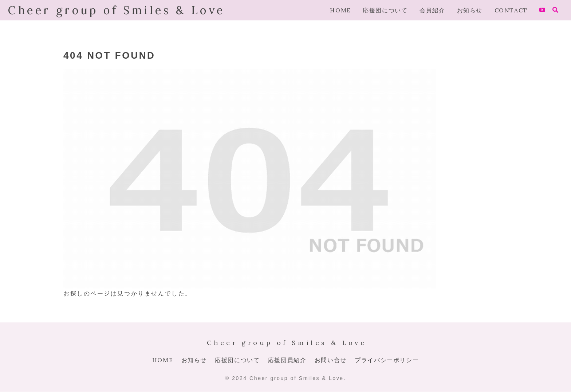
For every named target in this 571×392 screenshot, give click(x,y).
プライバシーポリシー (387, 360)
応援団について (237, 360)
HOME (163, 360)
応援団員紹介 (287, 360)
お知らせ (194, 360)
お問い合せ (331, 360)
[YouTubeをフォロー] (542, 10)
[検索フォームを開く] (555, 10)
